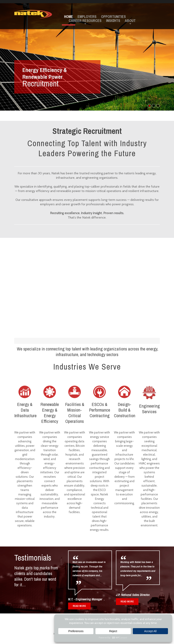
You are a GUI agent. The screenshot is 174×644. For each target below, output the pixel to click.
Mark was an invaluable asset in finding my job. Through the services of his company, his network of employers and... (89, 569)
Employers (87, 17)
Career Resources (85, 21)
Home (69, 17)
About (130, 21)
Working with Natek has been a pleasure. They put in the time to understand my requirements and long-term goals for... (138, 569)
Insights (113, 21)
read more (127, 602)
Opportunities (113, 17)
